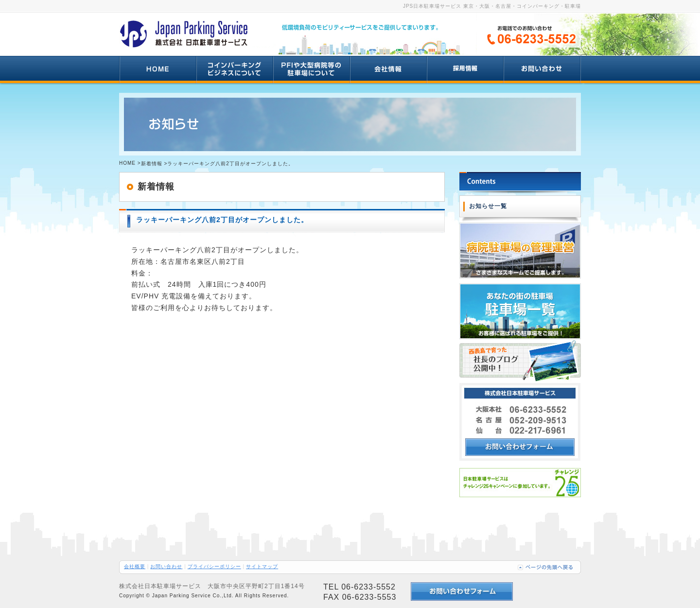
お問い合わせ (166, 566)
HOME (127, 163)
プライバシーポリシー (214, 566)
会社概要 (135, 566)
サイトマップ (262, 566)
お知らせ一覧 (488, 206)
